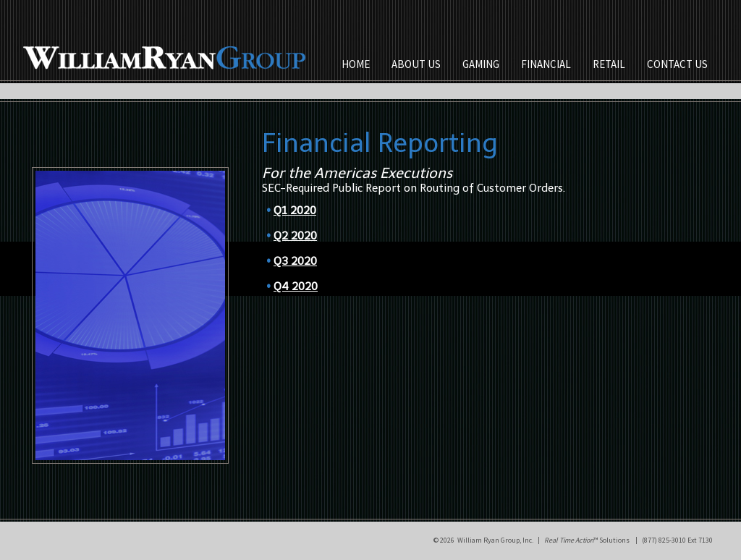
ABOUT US (416, 64)
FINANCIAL (546, 64)
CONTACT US (677, 64)
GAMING (481, 64)
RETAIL (609, 64)
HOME (356, 64)
